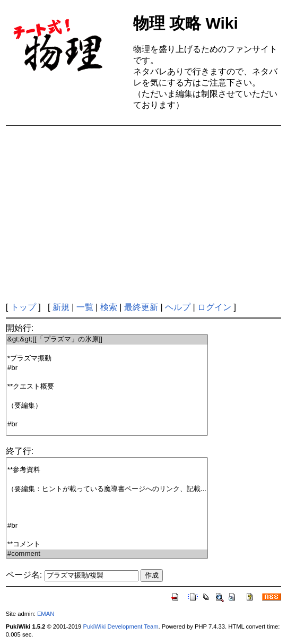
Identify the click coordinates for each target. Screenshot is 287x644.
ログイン (214, 307)
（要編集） (107, 406)
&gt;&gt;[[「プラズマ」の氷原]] (107, 340)
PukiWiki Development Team (120, 626)
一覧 (85, 307)
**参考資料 (107, 470)
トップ (23, 307)
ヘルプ (178, 307)
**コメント (107, 544)
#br (107, 368)
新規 (61, 307)
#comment (107, 554)
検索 (109, 307)
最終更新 (141, 307)
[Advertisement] (146, 214)
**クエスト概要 (107, 387)
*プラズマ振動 (107, 359)
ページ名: (24, 575)
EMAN (46, 614)
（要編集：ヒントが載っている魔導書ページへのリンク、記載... (107, 489)
